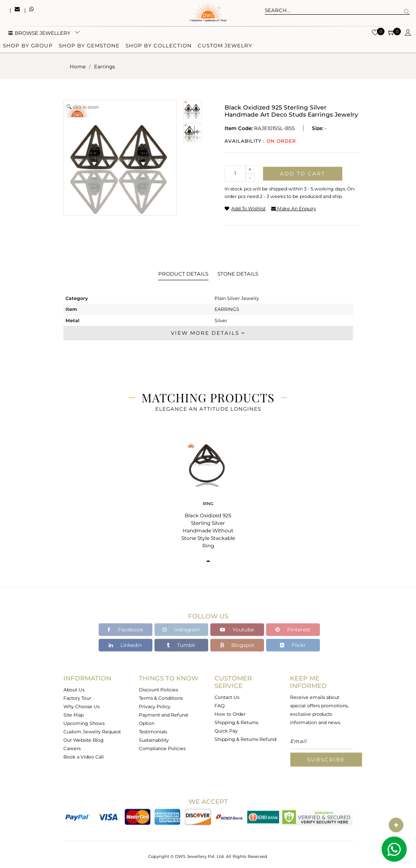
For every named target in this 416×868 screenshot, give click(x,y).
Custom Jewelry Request (92, 732)
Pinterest (293, 629)
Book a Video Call (84, 757)
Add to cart (303, 173)
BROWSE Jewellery (39, 35)
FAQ (220, 706)
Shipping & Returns (236, 722)
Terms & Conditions (161, 698)
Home (78, 66)
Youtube (237, 629)
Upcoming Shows (84, 723)
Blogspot (237, 645)
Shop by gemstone (89, 47)
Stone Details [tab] (238, 274)
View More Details (208, 333)
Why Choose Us (81, 706)
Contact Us (227, 697)
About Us (74, 690)
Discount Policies (158, 690)
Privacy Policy (155, 706)
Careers (72, 748)
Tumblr (181, 645)
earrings (105, 66)
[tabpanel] (208, 492)
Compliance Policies (162, 748)
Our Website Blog (84, 740)
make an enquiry (294, 209)
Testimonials (153, 732)
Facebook (125, 629)
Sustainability (154, 740)
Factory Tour (77, 698)
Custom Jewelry (225, 47)
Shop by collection (159, 47)
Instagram (181, 629)
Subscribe (326, 760)
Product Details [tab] (183, 274)
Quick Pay (226, 731)
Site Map (73, 715)
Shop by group (28, 47)
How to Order (230, 714)
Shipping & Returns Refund (245, 739)
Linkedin (125, 645)
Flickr (293, 645)
